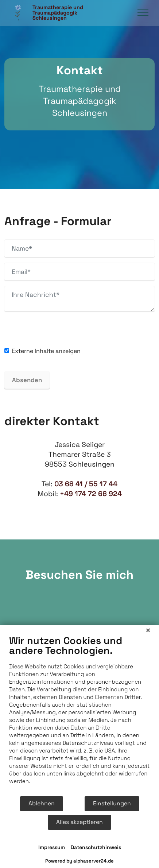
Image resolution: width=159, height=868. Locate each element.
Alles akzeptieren (79, 822)
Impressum (52, 847)
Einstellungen (112, 804)
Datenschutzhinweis (96, 847)
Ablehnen (42, 804)
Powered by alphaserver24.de (79, 861)
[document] (79, 715)
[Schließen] (148, 630)
